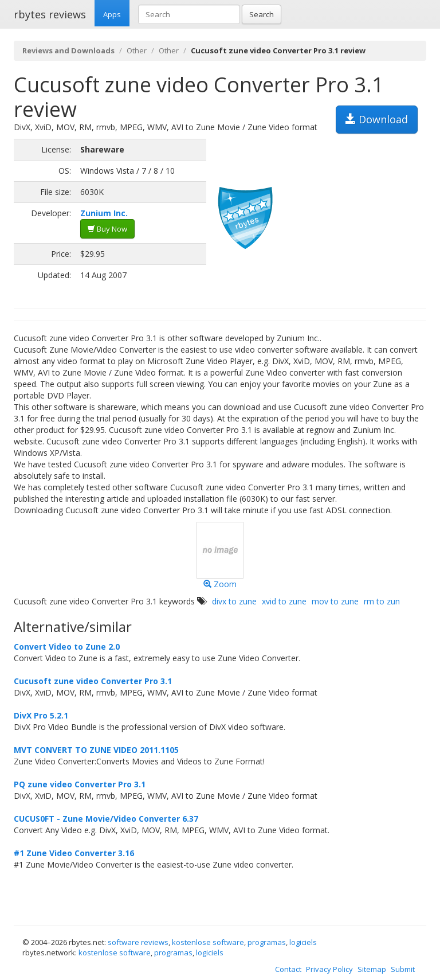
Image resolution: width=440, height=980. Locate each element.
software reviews (138, 942)
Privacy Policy (329, 969)
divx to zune (234, 601)
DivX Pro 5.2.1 (41, 715)
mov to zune (335, 601)
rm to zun (382, 601)
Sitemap (372, 969)
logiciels (303, 942)
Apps (112, 14)
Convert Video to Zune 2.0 (67, 647)
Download (377, 119)
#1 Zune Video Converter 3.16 (74, 853)
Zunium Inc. (104, 213)
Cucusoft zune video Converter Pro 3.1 (93, 681)
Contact (288, 969)
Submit (403, 969)
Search (262, 14)
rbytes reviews (50, 14)
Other (137, 50)
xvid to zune (284, 601)
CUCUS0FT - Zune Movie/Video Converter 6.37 (106, 819)
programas (267, 942)
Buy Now (107, 229)
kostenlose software (208, 942)
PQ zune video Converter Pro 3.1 (80, 784)
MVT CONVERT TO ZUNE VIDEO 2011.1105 (96, 750)
